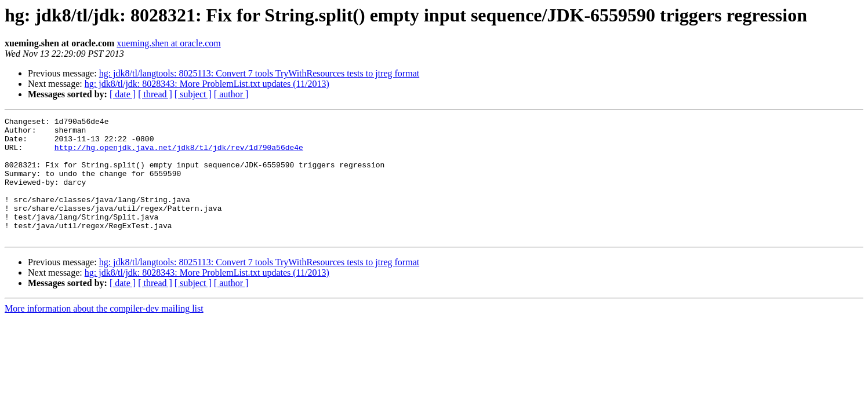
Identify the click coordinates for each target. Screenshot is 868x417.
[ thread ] (155, 94)
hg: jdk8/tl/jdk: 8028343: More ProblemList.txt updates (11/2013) (207, 84)
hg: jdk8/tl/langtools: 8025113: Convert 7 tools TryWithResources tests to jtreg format (259, 73)
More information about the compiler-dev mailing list (104, 333)
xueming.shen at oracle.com (169, 43)
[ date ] (123, 94)
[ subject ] (193, 94)
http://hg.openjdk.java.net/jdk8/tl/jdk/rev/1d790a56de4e (179, 154)
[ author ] (231, 94)
